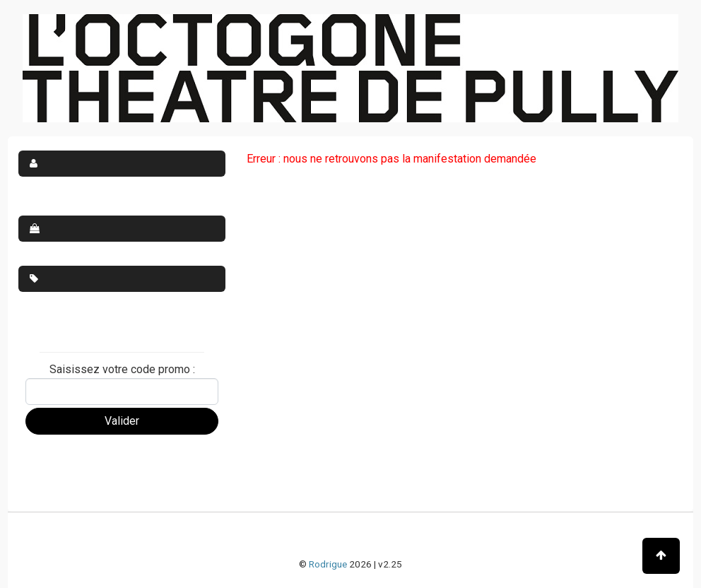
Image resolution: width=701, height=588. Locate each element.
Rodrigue (328, 564)
